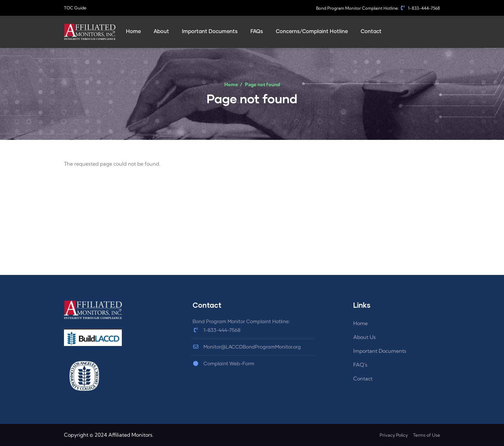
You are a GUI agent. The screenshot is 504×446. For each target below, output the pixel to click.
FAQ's (360, 365)
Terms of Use (427, 435)
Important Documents (380, 351)
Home (231, 84)
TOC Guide (75, 8)
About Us (364, 337)
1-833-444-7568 (420, 8)
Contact (363, 378)
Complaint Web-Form (223, 364)
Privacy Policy (394, 435)
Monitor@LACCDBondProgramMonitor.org (247, 347)
